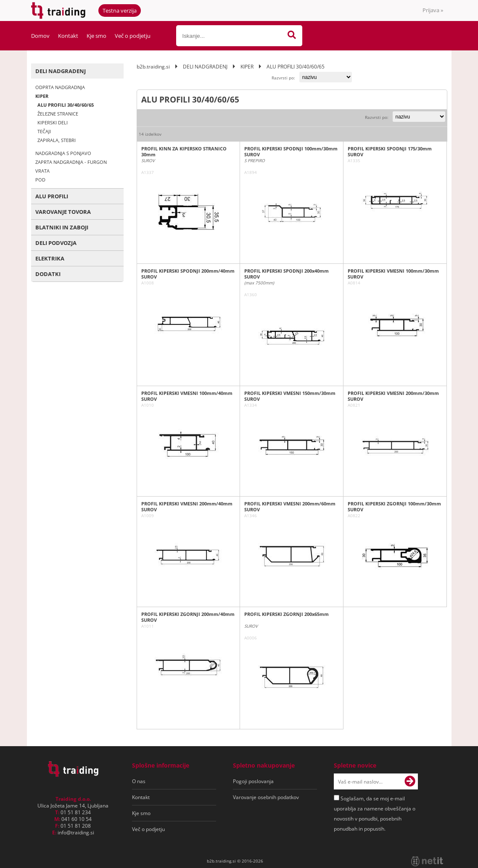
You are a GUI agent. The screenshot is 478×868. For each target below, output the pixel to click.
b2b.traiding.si (153, 67)
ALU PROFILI (52, 196)
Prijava (433, 10)
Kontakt (68, 36)
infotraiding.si (76, 832)
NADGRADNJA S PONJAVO (63, 153)
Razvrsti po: (283, 78)
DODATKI (48, 274)
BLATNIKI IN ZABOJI (62, 227)
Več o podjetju (133, 36)
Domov (40, 36)
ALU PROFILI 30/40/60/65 (66, 105)
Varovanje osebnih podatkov (266, 797)
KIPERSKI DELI (53, 122)
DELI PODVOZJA (56, 243)
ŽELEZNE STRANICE (58, 114)
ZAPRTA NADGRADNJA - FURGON (71, 162)
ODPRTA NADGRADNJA (60, 87)
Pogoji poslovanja (253, 781)
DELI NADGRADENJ (61, 71)
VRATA (42, 171)
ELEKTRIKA (50, 258)
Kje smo (96, 36)
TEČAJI (44, 131)
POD (40, 180)
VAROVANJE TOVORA (63, 212)
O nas (139, 781)
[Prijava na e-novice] (410, 781)
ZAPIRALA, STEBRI (57, 140)
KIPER (42, 96)
